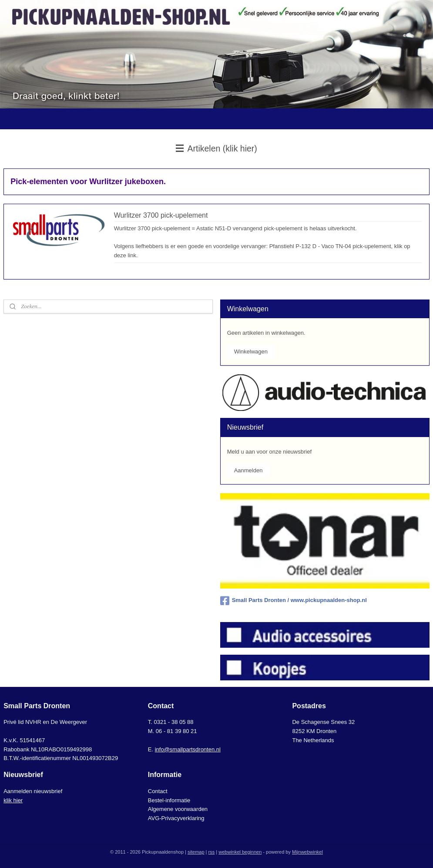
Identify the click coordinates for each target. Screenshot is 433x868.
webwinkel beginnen (240, 852)
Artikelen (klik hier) (216, 148)
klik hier (13, 800)
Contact (158, 791)
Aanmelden (248, 470)
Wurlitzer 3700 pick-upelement (161, 215)
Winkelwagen (251, 352)
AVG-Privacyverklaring (176, 818)
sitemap (196, 852)
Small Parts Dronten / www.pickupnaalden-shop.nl (294, 601)
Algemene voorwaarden (178, 809)
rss (212, 852)
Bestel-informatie (169, 800)
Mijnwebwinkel (307, 852)
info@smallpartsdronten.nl (188, 749)
